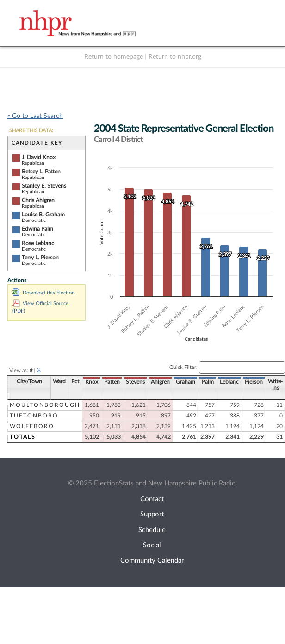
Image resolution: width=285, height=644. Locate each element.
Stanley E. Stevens (44, 186)
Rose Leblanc (38, 243)
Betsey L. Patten (41, 172)
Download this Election (43, 293)
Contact (152, 499)
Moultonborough (45, 405)
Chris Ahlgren (38, 200)
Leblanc (229, 382)
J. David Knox (39, 157)
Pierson (254, 382)
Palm (208, 382)
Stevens (135, 382)
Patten (112, 382)
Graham (186, 382)
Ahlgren (160, 382)
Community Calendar (152, 561)
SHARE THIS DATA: (31, 131)
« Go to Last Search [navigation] (35, 116)
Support (152, 514)
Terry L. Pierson (40, 258)
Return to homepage (114, 57)
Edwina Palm (37, 229)
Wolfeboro (32, 426)
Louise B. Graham (43, 215)
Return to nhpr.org (175, 57)
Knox (92, 382)
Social (152, 545)
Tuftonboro (34, 416)
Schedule (152, 530)
